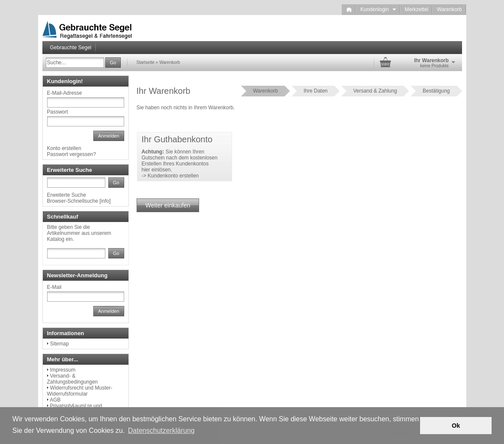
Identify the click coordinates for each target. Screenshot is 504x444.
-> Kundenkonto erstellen (170, 176)
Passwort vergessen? (72, 154)
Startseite (146, 62)
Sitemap (60, 344)
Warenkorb (449, 9)
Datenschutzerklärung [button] (161, 430)
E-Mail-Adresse (65, 93)
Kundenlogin (378, 9)
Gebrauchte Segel (71, 48)
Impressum (63, 370)
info (105, 201)
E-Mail (54, 287)
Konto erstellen (64, 148)
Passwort (58, 112)
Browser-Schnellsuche (73, 201)
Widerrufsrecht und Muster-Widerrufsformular (80, 391)
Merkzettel (416, 9)
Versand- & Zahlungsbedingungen (73, 379)
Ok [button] (456, 426)
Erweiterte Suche (67, 195)
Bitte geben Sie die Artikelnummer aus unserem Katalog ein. (79, 233)
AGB (55, 400)
